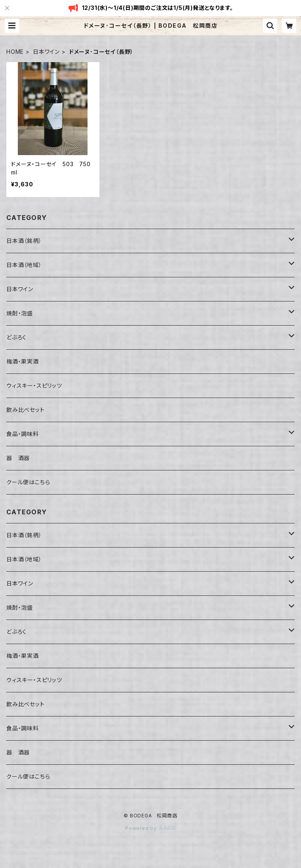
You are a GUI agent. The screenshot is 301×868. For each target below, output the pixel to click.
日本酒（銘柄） (24, 241)
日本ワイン (46, 52)
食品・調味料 (23, 434)
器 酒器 (18, 458)
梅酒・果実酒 (23, 361)
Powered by (150, 828)
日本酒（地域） (24, 265)
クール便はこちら (28, 482)
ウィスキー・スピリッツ (34, 386)
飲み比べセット (26, 410)
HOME (15, 52)
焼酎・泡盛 (20, 313)
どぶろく (16, 337)
